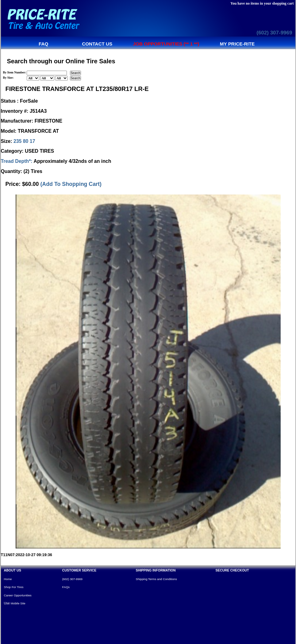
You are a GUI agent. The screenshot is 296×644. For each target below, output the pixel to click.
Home (8, 579)
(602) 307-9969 (274, 33)
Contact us (97, 44)
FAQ (43, 44)
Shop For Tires (14, 587)
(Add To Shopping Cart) (71, 184)
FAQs (66, 587)
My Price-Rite (237, 44)
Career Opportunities (18, 595)
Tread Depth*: (17, 161)
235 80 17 (24, 141)
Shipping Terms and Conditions (156, 579)
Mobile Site (18, 603)
